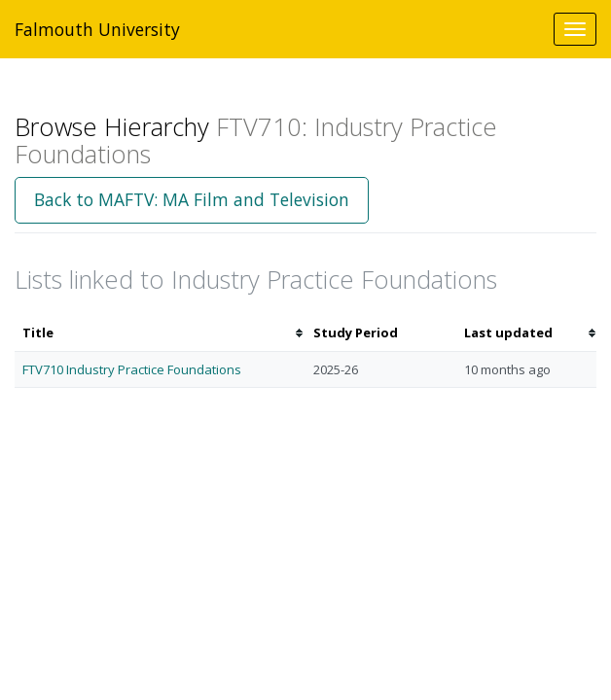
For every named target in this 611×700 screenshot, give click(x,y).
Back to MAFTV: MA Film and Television (192, 199)
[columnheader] (160, 333)
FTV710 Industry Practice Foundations (132, 369)
